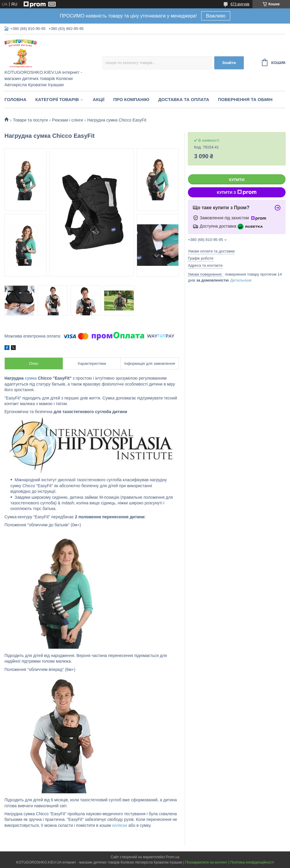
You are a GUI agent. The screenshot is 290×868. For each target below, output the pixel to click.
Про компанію (131, 99)
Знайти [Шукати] (229, 63)
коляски (120, 825)
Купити (237, 180)
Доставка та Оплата (184, 99)
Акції (99, 99)
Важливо (216, 16)
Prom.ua (173, 857)
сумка (31, 378)
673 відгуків (240, 4)
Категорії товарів (57, 99)
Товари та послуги (30, 120)
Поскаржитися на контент (206, 862)
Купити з (237, 192)
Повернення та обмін (245, 99)
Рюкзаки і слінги (67, 120)
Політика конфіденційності (252, 862)
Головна (15, 99)
